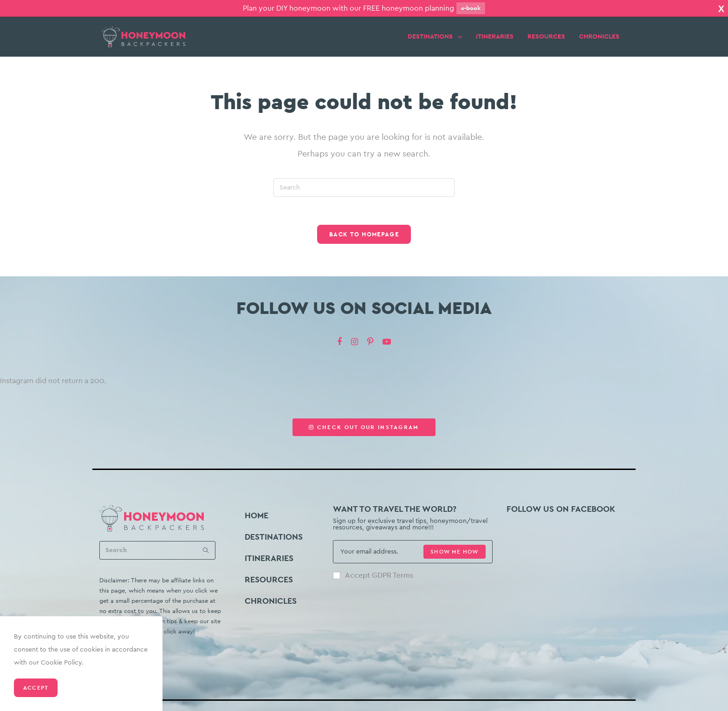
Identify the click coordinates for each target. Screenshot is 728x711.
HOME (257, 509)
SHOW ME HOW (455, 545)
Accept (36, 688)
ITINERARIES (495, 30)
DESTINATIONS (435, 29)
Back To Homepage (364, 227)
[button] (364, 420)
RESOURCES (546, 30)
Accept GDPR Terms (373, 568)
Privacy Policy (447, 707)
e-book (471, 8)
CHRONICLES (599, 30)
